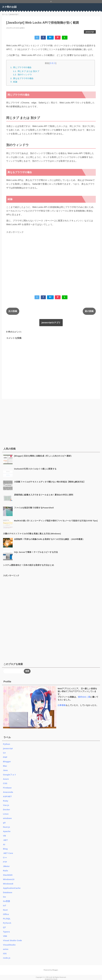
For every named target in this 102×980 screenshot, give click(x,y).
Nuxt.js (7, 827)
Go (4, 897)
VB (4, 836)
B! (50, 37)
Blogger (7, 762)
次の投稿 (13, 311)
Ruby (6, 801)
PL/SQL (7, 919)
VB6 (5, 936)
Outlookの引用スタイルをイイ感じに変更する (35, 469)
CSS (5, 783)
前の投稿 (89, 311)
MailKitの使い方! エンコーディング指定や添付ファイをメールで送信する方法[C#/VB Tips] (56, 521)
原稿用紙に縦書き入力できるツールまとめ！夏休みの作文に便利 (44, 495)
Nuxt (5, 910)
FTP (5, 862)
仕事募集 (62, 705)
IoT (5, 905)
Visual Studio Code (12, 940)
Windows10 (9, 879)
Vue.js (6, 805)
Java (5, 770)
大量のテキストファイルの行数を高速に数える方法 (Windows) (32, 534)
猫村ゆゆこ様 (84, 697)
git (4, 823)
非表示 (53, 63)
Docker (7, 810)
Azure (6, 779)
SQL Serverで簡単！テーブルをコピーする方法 (36, 552)
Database (8, 892)
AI (4, 844)
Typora (6, 932)
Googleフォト (10, 775)
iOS (5, 953)
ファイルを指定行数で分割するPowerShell (34, 508)
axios (6, 949)
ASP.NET (7, 796)
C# (4, 753)
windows (7, 818)
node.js (7, 958)
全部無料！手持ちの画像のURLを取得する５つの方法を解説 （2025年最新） (49, 539)
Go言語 (7, 901)
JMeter (6, 866)
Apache (7, 831)
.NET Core (8, 853)
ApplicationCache (12, 888)
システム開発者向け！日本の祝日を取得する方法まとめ (28, 565)
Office (6, 914)
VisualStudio (9, 945)
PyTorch (7, 923)
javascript (90, 32)
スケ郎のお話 (9, 7)
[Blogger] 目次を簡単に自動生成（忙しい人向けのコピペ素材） (43, 456)
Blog (5, 849)
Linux (6, 814)
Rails (6, 871)
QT (4, 927)
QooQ (55, 979)
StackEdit (8, 875)
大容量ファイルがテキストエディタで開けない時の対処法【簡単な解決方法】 (50, 482)
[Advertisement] (51, 260)
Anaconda (8, 792)
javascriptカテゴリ (51, 323)
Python (7, 744)
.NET (5, 840)
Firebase (7, 788)
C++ (5, 857)
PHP (5, 757)
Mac (5, 766)
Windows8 (8, 884)
